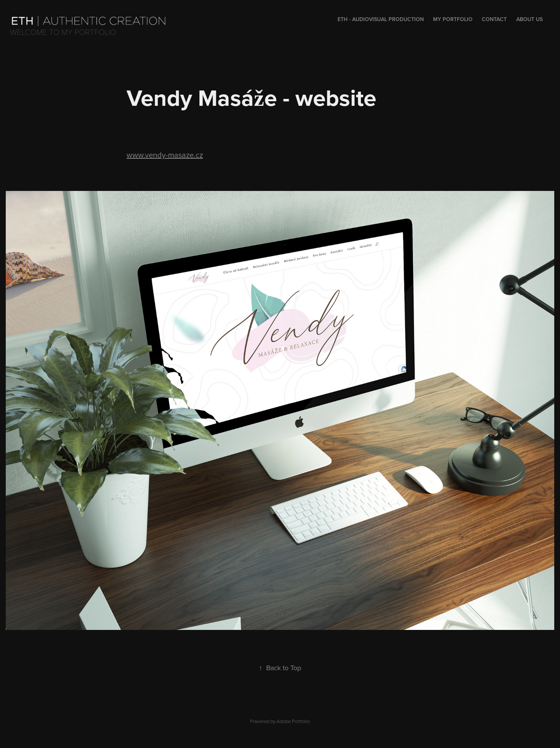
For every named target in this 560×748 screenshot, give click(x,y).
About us (530, 19)
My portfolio (453, 19)
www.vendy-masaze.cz (165, 155)
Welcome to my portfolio (63, 32)
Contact (494, 19)
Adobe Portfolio (293, 721)
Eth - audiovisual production (381, 19)
